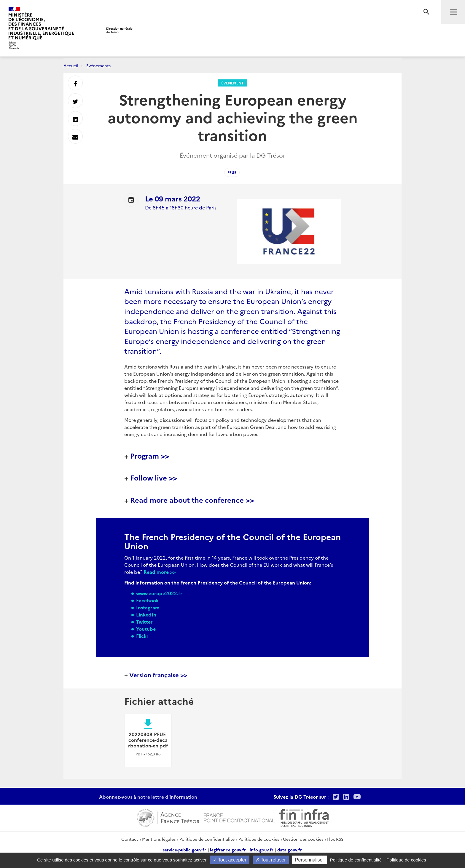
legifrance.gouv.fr (228, 850)
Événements (98, 65)
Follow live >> (154, 477)
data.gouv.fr (290, 850)
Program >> (150, 455)
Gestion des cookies (303, 839)
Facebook (147, 600)
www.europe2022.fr (159, 593)
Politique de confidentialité (207, 839)
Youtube (146, 629)
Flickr (142, 636)
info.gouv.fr (262, 850)
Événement (232, 83)
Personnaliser (310, 860)
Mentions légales (159, 839)
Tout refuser (271, 860)
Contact (130, 839)
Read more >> (160, 572)
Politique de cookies (259, 839)
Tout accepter (230, 860)
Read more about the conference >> (192, 500)
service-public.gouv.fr (184, 850)
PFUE (232, 172)
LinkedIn (146, 614)
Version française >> (158, 675)
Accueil (71, 65)
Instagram (148, 607)
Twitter (144, 622)
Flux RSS (335, 839)
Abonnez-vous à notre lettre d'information (148, 797)
